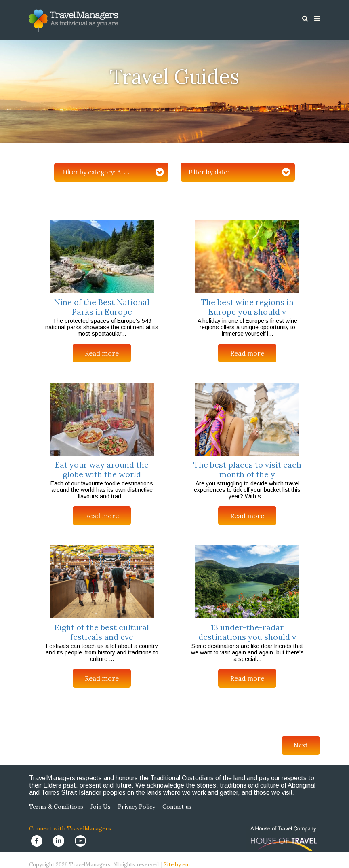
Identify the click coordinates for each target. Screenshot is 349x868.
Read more (102, 353)
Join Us (101, 807)
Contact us (177, 807)
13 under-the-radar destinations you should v (247, 632)
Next (301, 745)
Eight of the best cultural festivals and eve (102, 632)
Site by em (177, 865)
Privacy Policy (137, 807)
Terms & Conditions (56, 807)
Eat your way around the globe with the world (102, 469)
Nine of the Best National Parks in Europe (102, 307)
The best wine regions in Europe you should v (247, 307)
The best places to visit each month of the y (247, 469)
